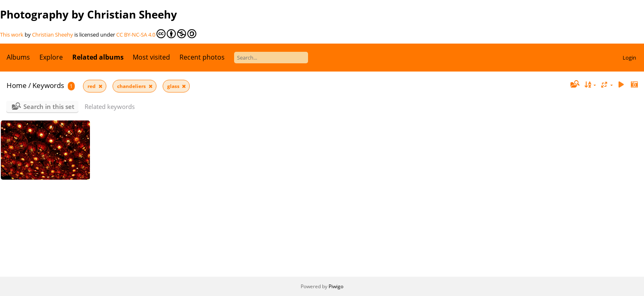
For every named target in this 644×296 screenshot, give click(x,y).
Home (17, 85)
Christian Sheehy (53, 35)
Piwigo (336, 286)
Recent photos (202, 57)
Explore (51, 57)
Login (629, 58)
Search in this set (49, 106)
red (92, 86)
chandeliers (132, 86)
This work (12, 35)
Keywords (48, 85)
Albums (18, 57)
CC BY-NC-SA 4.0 (156, 34)
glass (174, 86)
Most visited (151, 57)
